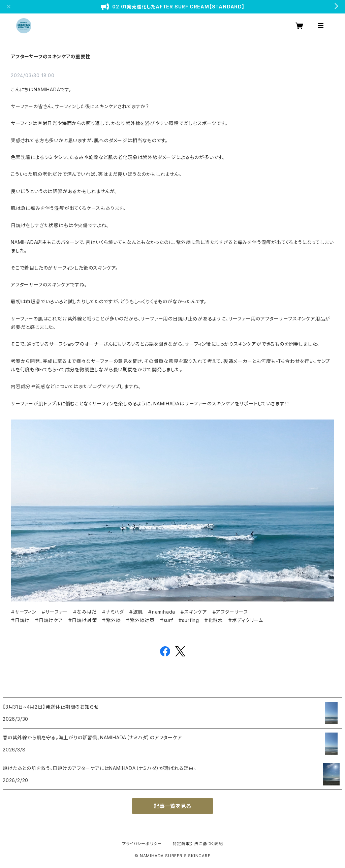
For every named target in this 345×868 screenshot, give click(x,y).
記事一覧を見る (172, 806)
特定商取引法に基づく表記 (198, 844)
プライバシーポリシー (142, 844)
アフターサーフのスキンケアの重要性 (51, 56)
